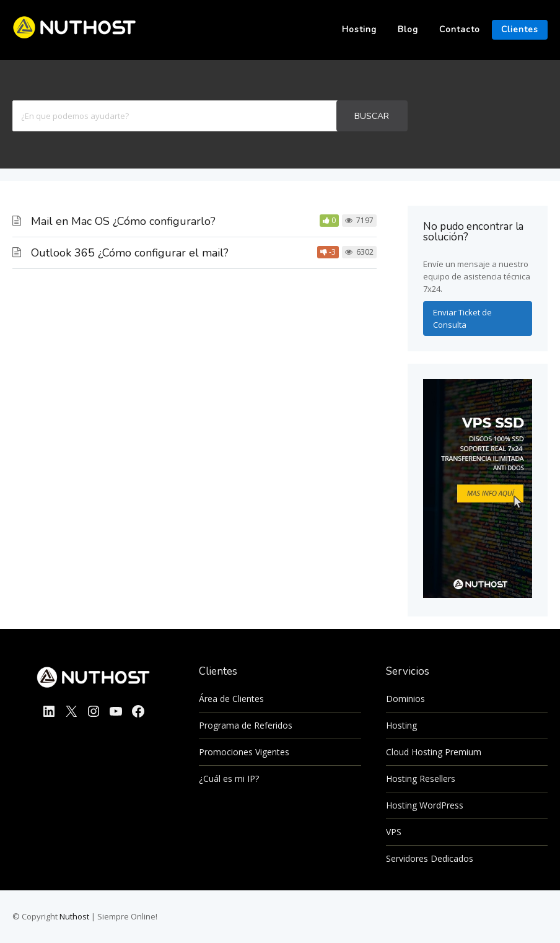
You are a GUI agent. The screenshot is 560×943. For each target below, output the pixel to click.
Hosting (359, 29)
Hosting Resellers (421, 779)
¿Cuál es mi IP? (229, 779)
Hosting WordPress (425, 805)
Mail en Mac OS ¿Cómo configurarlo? (123, 221)
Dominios (405, 699)
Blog (408, 29)
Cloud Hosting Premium (434, 752)
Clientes (520, 29)
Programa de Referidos (246, 725)
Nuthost (75, 916)
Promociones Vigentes (244, 752)
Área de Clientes (231, 699)
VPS (394, 832)
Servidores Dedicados (430, 858)
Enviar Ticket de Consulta (462, 318)
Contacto (460, 29)
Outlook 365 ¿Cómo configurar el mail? (130, 253)
